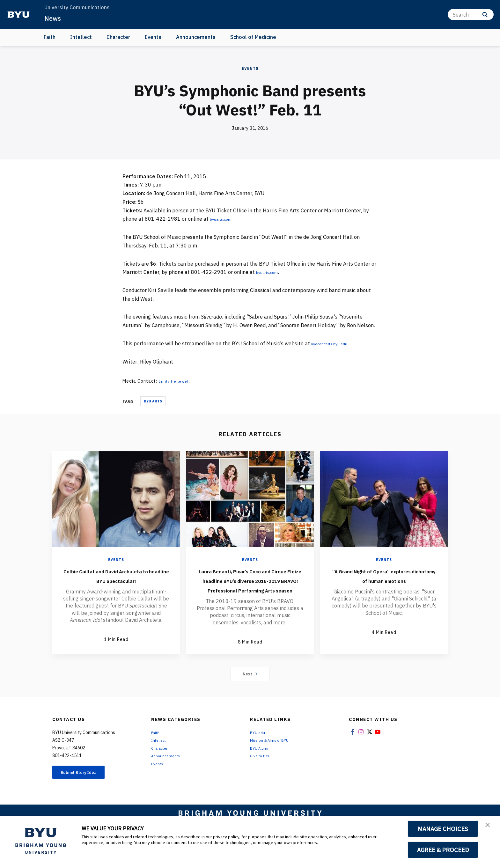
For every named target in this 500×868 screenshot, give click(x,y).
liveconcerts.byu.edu (335, 343)
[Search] (471, 15)
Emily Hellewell (176, 381)
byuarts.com (224, 219)
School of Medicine (253, 37)
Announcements (196, 37)
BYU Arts (153, 401)
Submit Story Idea (85, 792)
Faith (50, 37)
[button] (489, 827)
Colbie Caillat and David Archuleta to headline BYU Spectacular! (116, 580)
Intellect (81, 37)
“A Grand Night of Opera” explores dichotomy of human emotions (384, 580)
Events (153, 37)
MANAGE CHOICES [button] (443, 829)
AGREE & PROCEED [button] (443, 850)
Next (250, 693)
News (54, 18)
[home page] (18, 15)
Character (118, 37)
